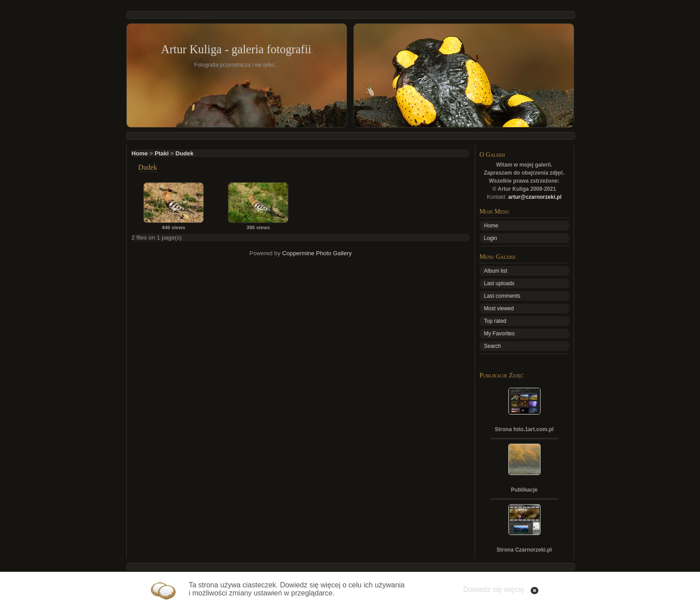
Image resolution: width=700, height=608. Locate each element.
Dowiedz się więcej (493, 589)
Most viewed (499, 308)
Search (493, 346)
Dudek (185, 153)
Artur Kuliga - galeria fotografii (236, 49)
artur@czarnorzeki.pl (535, 197)
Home (140, 153)
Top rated (495, 321)
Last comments (502, 296)
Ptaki (162, 153)
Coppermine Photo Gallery (317, 253)
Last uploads (499, 283)
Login (491, 238)
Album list (496, 271)
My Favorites (500, 334)
